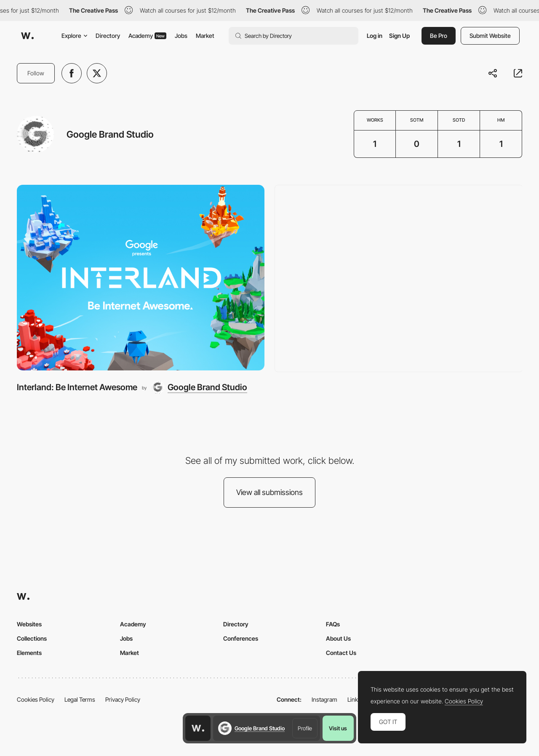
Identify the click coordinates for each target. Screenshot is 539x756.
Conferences (241, 638)
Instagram (324, 699)
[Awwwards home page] (198, 728)
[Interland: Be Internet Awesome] (141, 278)
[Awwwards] (27, 36)
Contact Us (341, 653)
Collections (32, 638)
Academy (147, 36)
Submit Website (490, 36)
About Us (338, 638)
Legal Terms (80, 699)
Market (205, 36)
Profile (305, 728)
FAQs (333, 624)
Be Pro (439, 36)
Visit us (338, 728)
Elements (29, 653)
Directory (108, 36)
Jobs (181, 36)
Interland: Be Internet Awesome (77, 387)
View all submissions (269, 492)
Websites (29, 624)
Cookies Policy (36, 699)
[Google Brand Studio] (199, 387)
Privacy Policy (123, 699)
